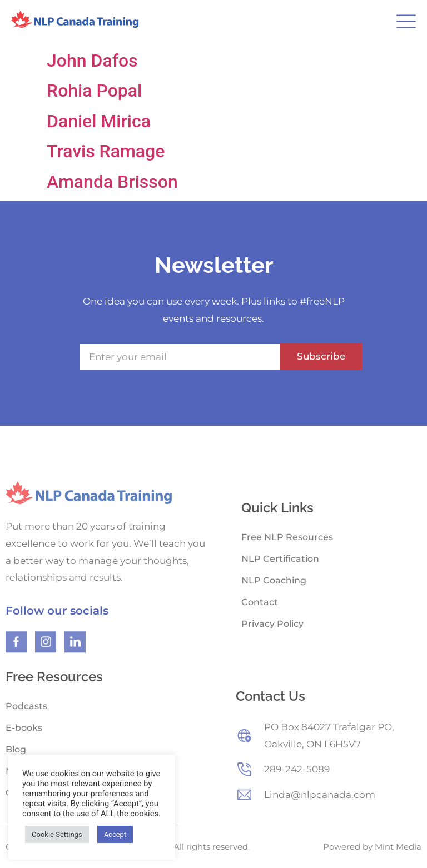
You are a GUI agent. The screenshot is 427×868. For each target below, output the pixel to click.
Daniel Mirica (99, 121)
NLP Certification (280, 559)
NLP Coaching (274, 580)
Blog (16, 749)
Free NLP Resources (287, 537)
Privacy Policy (272, 624)
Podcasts (26, 706)
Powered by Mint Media (372, 847)
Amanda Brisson (112, 182)
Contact (260, 602)
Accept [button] (115, 834)
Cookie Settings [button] (57, 834)
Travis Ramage (106, 151)
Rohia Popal (94, 91)
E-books (24, 728)
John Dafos (92, 61)
